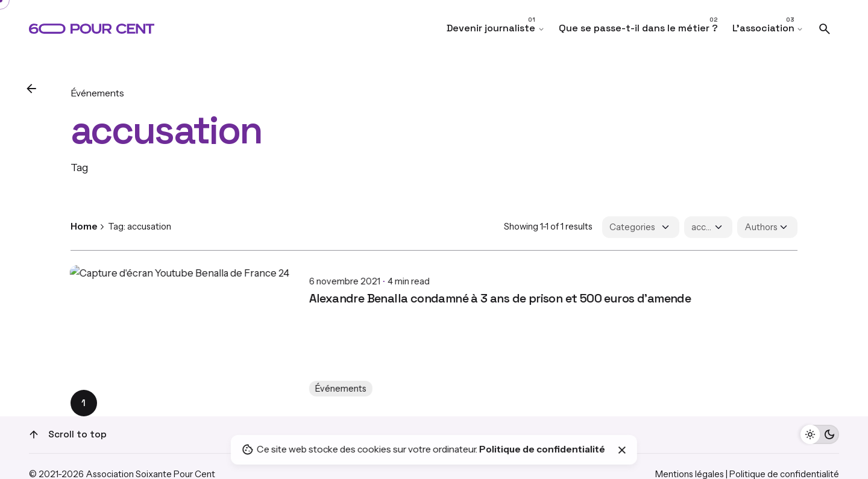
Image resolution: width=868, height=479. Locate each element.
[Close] (622, 450)
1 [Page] (83, 403)
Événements (97, 93)
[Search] (825, 29)
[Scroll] (34, 434)
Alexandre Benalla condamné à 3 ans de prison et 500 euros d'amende (262, 289)
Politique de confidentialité (542, 449)
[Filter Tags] (708, 227)
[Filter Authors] (767, 227)
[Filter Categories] (641, 227)
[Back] (31, 89)
